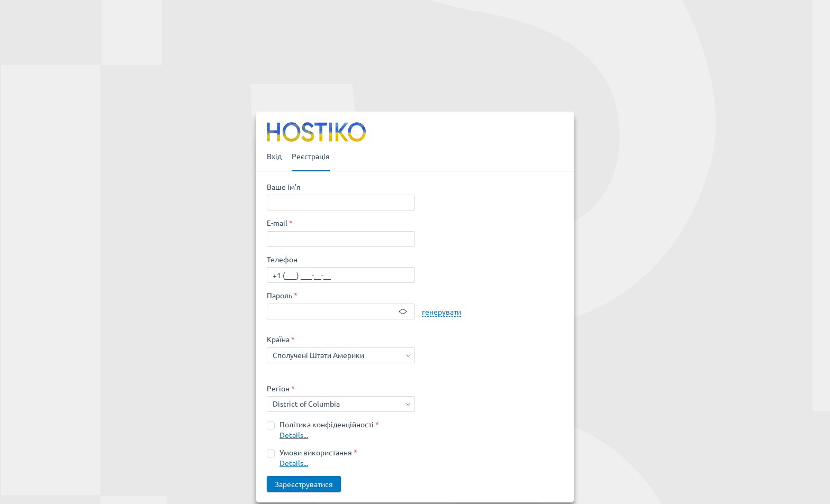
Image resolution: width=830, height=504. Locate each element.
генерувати (441, 311)
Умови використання (316, 452)
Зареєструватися (304, 484)
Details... (294, 435)
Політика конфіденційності (327, 424)
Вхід (274, 156)
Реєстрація (311, 156)
